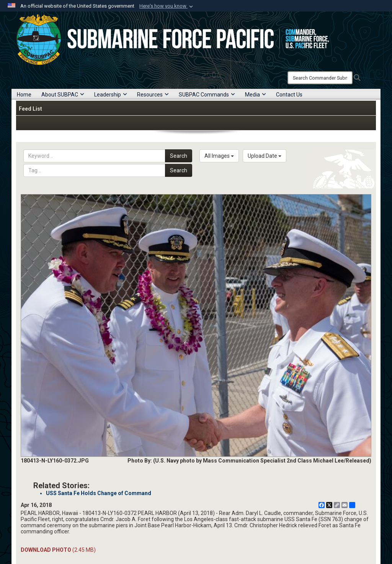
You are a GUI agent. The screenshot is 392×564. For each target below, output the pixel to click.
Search (179, 156)
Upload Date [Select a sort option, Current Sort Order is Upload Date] (265, 156)
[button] (167, 6)
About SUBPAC (63, 95)
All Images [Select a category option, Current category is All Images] (219, 156)
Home (24, 95)
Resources (153, 95)
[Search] (320, 78)
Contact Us (289, 95)
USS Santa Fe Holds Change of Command (99, 493)
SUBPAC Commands (207, 95)
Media (256, 95)
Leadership (111, 95)
